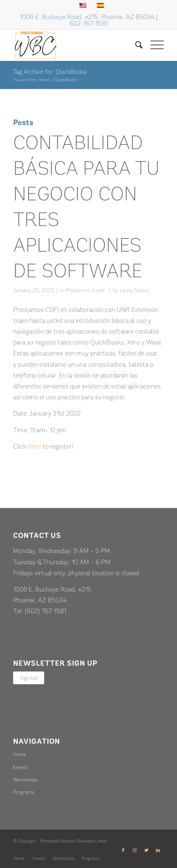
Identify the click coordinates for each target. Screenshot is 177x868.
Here (35, 446)
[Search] (135, 45)
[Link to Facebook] (123, 851)
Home (20, 754)
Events (20, 767)
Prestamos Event (85, 290)
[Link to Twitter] (146, 851)
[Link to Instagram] (135, 851)
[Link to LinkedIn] (158, 851)
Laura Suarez (135, 290)
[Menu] (153, 45)
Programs (24, 792)
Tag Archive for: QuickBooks (50, 72)
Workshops (25, 780)
